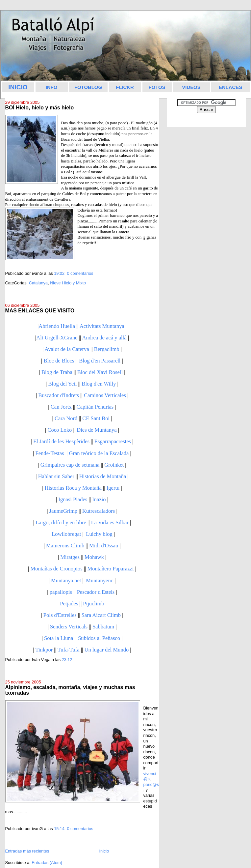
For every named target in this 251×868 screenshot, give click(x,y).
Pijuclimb (93, 604)
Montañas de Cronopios (56, 569)
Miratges (70, 557)
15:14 (59, 829)
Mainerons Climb (65, 546)
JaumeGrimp (63, 511)
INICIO (18, 87)
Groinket (114, 465)
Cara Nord (66, 418)
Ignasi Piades (73, 499)
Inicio (104, 851)
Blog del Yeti (63, 384)
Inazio (99, 499)
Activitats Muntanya (102, 326)
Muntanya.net (66, 580)
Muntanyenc (100, 580)
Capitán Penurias (95, 407)
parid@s (151, 784)
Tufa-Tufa (69, 650)
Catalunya (38, 283)
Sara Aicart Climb (101, 615)
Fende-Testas (50, 453)
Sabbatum (103, 627)
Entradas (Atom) (47, 863)
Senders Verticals (69, 627)
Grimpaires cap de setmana (70, 465)
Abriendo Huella (57, 326)
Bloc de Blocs (59, 361)
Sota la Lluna (59, 638)
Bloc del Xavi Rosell (100, 372)
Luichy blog (99, 534)
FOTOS (157, 87)
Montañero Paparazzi (110, 569)
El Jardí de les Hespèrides (61, 441)
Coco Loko (60, 430)
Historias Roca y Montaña (73, 488)
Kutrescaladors (99, 511)
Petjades (69, 604)
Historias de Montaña (103, 476)
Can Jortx (61, 407)
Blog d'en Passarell (100, 361)
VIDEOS (191, 87)
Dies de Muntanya (97, 430)
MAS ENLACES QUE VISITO (40, 311)
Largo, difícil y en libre (61, 522)
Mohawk (94, 557)
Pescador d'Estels (96, 592)
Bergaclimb (107, 349)
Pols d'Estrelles (60, 615)
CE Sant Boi (96, 418)
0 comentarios (80, 273)
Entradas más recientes (27, 851)
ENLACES (230, 87)
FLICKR (125, 87)
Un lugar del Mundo (107, 650)
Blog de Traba (57, 372)
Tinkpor (44, 650)
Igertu (113, 488)
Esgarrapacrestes (113, 441)
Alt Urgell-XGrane (57, 338)
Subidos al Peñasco (99, 638)
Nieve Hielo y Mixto (68, 283)
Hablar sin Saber (56, 476)
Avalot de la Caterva (67, 349)
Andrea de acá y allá (104, 338)
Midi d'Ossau (104, 546)
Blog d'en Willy (99, 384)
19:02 (59, 273)
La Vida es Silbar (110, 522)
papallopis (61, 592)
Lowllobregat (66, 534)
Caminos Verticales (105, 395)
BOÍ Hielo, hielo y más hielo (40, 108)
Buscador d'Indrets (59, 395)
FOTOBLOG (88, 87)
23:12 (67, 660)
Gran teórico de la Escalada (99, 453)
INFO (52, 87)
